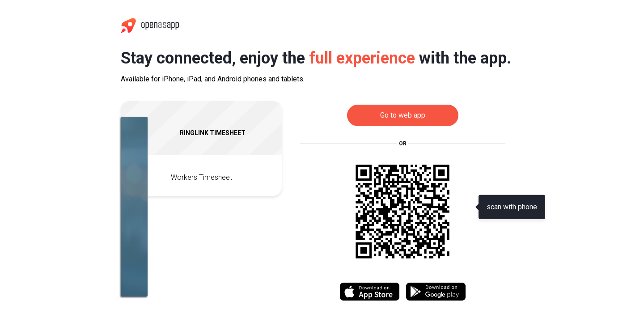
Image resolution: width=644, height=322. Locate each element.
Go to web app (403, 115)
